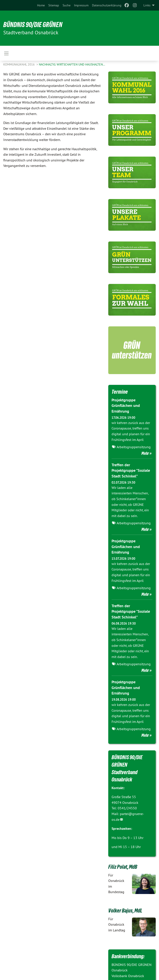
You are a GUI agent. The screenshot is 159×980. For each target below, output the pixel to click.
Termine (120, 392)
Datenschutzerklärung (107, 5)
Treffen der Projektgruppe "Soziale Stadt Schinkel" (131, 470)
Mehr (145, 453)
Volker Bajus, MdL (125, 911)
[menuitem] (41, 5)
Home (41, 5)
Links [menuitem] (147, 5)
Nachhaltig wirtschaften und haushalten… (72, 64)
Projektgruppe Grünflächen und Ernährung (126, 405)
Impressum (81, 5)
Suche (67, 5)
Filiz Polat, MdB (123, 867)
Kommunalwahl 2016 (19, 64)
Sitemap (54, 5)
